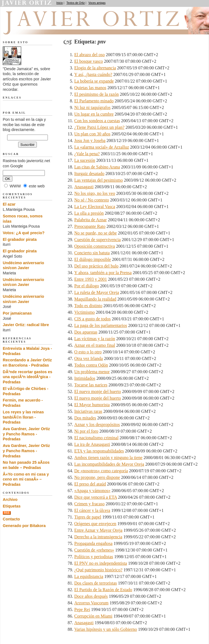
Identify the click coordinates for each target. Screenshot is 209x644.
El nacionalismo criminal (96, 438)
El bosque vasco (89, 61)
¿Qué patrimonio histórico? (98, 570)
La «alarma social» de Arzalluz (102, 147)
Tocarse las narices (91, 385)
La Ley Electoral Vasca (95, 207)
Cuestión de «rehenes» (94, 550)
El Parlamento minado (94, 101)
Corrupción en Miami (93, 616)
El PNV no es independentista (101, 563)
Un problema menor (92, 372)
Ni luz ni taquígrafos (92, 107)
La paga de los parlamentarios (101, 325)
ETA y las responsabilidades (99, 451)
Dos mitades (85, 418)
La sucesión (85, 160)
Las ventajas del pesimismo (98, 180)
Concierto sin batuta (92, 253)
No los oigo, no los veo (95, 193)
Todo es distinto (88, 306)
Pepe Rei (82, 609)
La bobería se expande (94, 81)
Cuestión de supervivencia (97, 240)
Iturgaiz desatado (89, 174)
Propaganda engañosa (93, 543)
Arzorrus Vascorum (91, 603)
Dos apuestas (86, 332)
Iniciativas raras (88, 411)
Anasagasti (84, 187)
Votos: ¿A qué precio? (24, 233)
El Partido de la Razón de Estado (103, 590)
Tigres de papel (88, 517)
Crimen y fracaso (89, 504)
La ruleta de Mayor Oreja (97, 292)
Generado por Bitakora (24, 526)
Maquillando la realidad (95, 299)
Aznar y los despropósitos (97, 425)
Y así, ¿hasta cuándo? (93, 74)
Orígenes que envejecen (95, 524)
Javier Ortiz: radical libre (26, 325)
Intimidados (85, 378)
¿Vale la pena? (87, 154)
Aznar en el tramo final (95, 345)
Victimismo (85, 312)
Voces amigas (97, 3)
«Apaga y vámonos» (92, 491)
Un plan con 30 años (92, 134)
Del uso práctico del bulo (96, 266)
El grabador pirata (20, 239)
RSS (7, 513)
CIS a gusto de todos (92, 319)
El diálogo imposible (93, 259)
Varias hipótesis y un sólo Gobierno (106, 629)
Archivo (10, 500)
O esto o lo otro (88, 352)
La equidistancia (89, 576)
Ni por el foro (86, 431)
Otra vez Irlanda (89, 358)
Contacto (11, 519)
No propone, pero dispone (97, 477)
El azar (9, 204)
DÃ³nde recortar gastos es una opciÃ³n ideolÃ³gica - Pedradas (28, 377)
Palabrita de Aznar (90, 220)
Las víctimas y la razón (95, 339)
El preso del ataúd (90, 484)
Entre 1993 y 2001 (91, 279)
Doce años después (91, 596)
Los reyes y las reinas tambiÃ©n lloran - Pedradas (23, 417)
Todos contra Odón (91, 365)
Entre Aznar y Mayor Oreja (98, 530)
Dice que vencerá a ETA (96, 497)
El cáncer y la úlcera (92, 510)
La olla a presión (89, 213)
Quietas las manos (90, 88)
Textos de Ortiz (76, 3)
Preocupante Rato (90, 226)
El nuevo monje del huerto (98, 391)
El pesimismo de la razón (97, 94)
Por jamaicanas (17, 313)
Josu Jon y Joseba (90, 140)
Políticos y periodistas (94, 557)
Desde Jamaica (32, 28)
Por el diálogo (87, 286)
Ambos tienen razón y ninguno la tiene (108, 458)
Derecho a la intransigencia (98, 537)
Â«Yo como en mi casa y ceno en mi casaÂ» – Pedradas (26, 479)
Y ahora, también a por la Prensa (103, 273)
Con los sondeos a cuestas (97, 121)
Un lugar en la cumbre (94, 114)
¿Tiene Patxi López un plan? (99, 127)
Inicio (60, 3)
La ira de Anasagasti (92, 444)
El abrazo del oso (90, 55)
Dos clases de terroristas (96, 583)
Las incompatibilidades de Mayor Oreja (109, 464)
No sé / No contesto (92, 200)
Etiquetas (12, 506)
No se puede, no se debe (96, 233)
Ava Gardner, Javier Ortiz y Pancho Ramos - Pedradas (26, 434)
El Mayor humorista (92, 405)
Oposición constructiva (95, 246)
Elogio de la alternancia (95, 68)
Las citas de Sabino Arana (97, 167)
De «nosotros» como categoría (101, 471)
